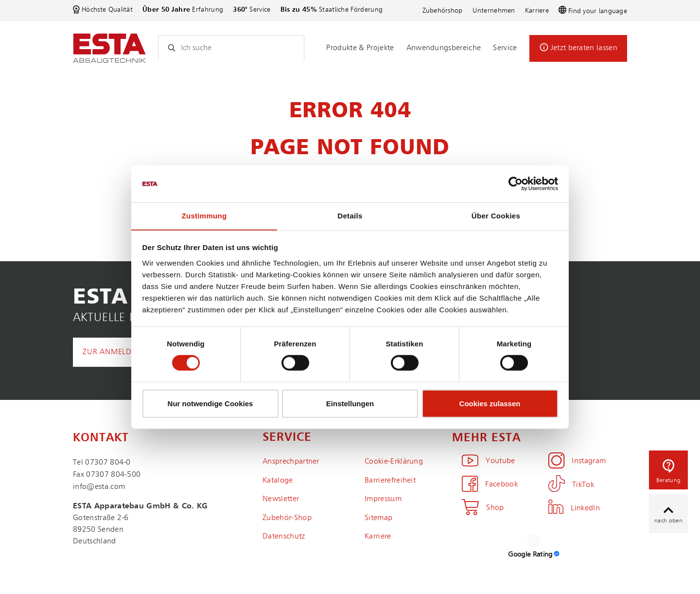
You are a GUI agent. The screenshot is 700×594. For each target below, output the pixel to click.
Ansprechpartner (291, 462)
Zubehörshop (443, 11)
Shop (483, 508)
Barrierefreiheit (390, 481)
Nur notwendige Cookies (210, 404)
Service (505, 48)
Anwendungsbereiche (444, 48)
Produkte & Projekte (360, 48)
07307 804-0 (108, 463)
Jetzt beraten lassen (584, 48)
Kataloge (278, 481)
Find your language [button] (593, 11)
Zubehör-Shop (287, 518)
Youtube (489, 461)
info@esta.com (99, 487)
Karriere (537, 11)
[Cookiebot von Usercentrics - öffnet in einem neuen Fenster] (516, 183)
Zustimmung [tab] (204, 216)
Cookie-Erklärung (394, 462)
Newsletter (281, 499)
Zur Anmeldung (116, 352)
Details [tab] (350, 216)
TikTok (571, 485)
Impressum (383, 499)
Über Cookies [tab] (496, 216)
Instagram (577, 461)
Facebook (490, 485)
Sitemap (378, 518)
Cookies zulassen (490, 404)
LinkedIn (574, 508)
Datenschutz (284, 537)
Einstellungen (350, 404)
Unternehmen (494, 11)
